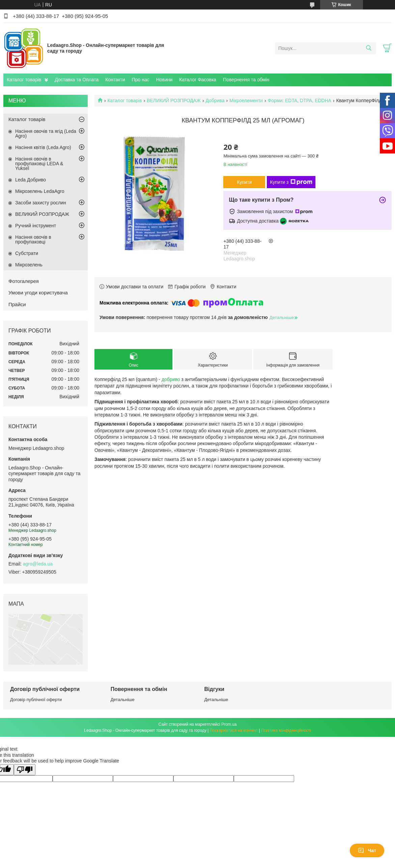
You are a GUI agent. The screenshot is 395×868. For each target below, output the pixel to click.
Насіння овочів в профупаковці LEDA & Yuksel (39, 164)
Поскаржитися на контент (234, 730)
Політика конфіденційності (286, 730)
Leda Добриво (31, 180)
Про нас (141, 80)
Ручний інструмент (36, 226)
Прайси (17, 304)
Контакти (115, 80)
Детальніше (123, 700)
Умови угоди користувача (38, 293)
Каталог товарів (24, 80)
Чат (367, 850)
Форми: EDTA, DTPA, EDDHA (300, 100)
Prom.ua (229, 724)
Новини (164, 80)
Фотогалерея (24, 281)
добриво (171, 379)
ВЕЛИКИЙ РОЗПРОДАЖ (174, 100)
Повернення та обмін (246, 80)
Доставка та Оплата (77, 80)
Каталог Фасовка (198, 80)
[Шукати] (369, 48)
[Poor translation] (25, 770)
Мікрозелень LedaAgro (40, 191)
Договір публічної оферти (36, 700)
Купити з (291, 182)
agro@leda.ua (38, 564)
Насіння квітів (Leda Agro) (43, 147)
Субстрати (27, 253)
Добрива (215, 100)
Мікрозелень (29, 265)
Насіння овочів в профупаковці (33, 239)
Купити (244, 182)
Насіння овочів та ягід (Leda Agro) (46, 134)
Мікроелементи (246, 100)
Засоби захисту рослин (41, 203)
